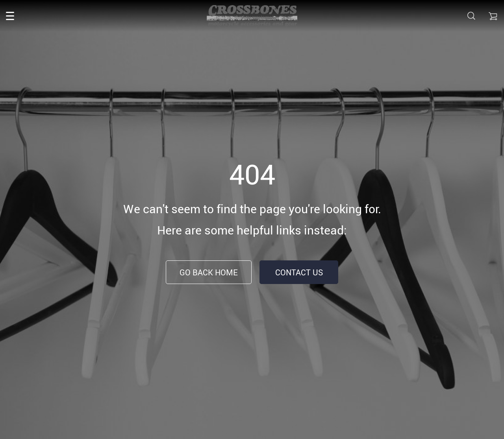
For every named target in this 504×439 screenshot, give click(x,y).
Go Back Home (209, 272)
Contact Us (299, 272)
